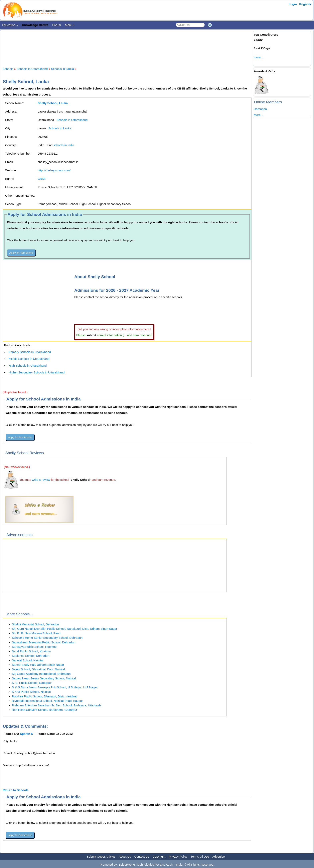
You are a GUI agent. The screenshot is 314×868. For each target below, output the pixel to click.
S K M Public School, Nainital (31, 692)
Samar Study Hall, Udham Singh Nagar (38, 665)
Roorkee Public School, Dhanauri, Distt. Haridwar (45, 696)
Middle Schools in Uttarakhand (29, 359)
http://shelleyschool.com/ (54, 170)
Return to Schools (16, 790)
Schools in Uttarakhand (32, 69)
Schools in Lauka (62, 69)
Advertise (219, 856)
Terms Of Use (200, 856)
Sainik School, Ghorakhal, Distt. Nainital (38, 669)
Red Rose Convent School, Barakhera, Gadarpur (44, 710)
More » (70, 25)
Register (305, 4)
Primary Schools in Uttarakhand (30, 352)
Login (293, 4)
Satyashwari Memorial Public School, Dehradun (44, 642)
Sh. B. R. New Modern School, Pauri (36, 633)
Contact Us (142, 856)
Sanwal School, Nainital (28, 660)
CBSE (42, 179)
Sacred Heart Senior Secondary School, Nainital (44, 678)
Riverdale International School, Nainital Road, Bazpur (47, 701)
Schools (8, 69)
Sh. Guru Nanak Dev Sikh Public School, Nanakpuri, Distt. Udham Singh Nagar (64, 629)
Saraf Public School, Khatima (31, 651)
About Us (125, 856)
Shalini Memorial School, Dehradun (35, 624)
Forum (57, 25)
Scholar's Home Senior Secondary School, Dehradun (47, 638)
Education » (10, 25)
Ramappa (260, 109)
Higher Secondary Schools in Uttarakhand (37, 372)
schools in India (64, 145)
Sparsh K (27, 734)
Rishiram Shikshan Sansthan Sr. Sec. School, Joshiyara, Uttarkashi (57, 705)
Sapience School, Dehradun (31, 656)
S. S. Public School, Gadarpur (32, 683)
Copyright (159, 856)
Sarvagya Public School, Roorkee (34, 647)
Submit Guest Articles (101, 856)
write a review (41, 480)
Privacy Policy (178, 856)
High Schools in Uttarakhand (28, 366)
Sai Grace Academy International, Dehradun (41, 674)
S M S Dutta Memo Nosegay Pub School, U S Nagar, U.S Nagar (55, 687)
